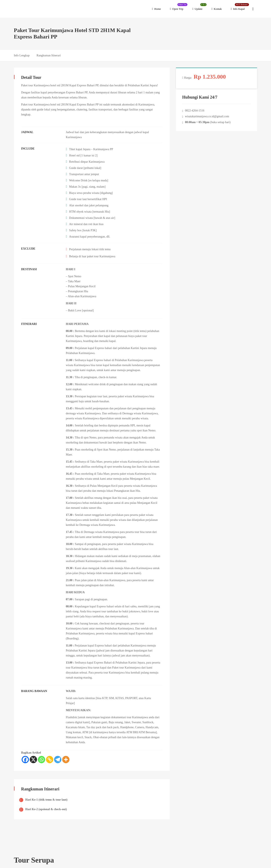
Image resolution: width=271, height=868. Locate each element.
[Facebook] (25, 760)
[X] (33, 760)
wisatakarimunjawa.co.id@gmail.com (207, 116)
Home (157, 9)
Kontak (217, 9)
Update (200, 7)
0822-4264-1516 (195, 111)
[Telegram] (58, 760)
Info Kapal (240, 7)
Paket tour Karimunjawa (35, 85)
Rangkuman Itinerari (49, 55)
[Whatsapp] (41, 760)
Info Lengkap (22, 55)
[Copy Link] (50, 760)
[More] (66, 760)
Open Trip (179, 7)
